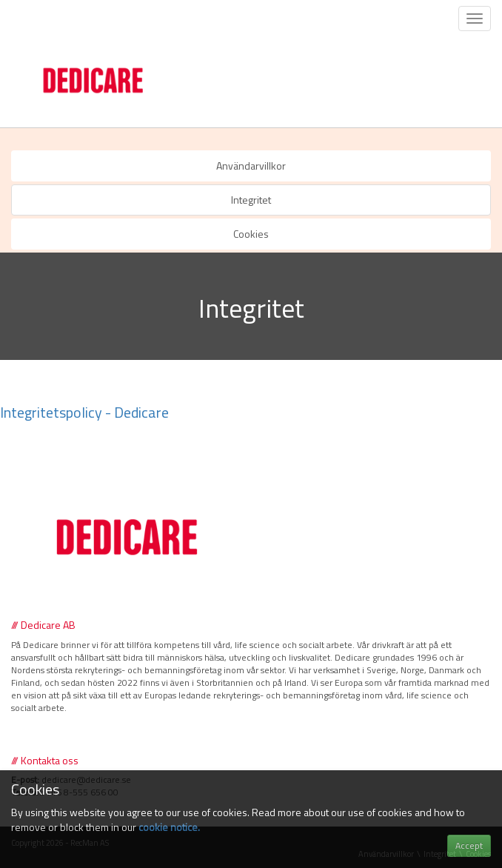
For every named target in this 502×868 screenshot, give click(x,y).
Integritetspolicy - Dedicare (84, 412)
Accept (469, 845)
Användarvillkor (251, 166)
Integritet (251, 200)
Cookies (251, 234)
